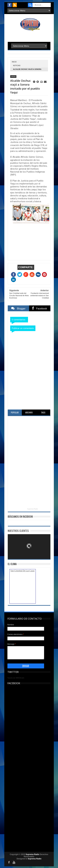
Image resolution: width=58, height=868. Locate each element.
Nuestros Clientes (18, 531)
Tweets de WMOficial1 (16, 678)
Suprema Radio (33, 509)
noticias (17, 66)
